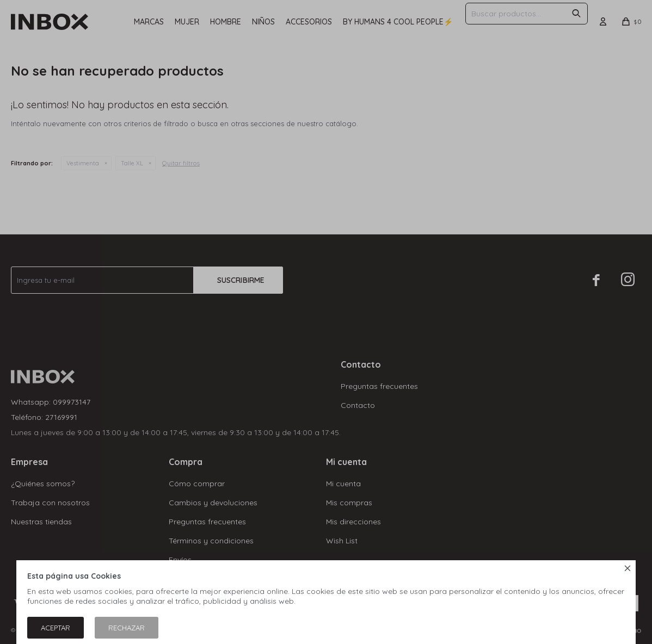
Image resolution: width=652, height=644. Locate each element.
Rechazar (127, 628)
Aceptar (56, 628)
